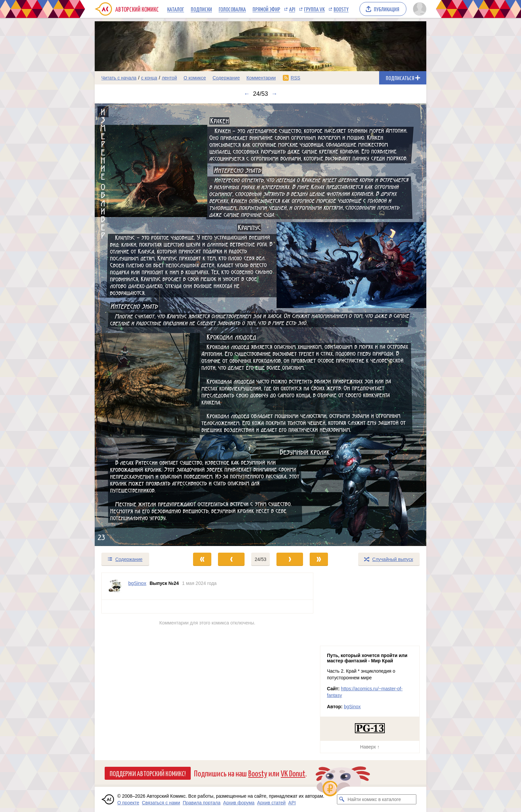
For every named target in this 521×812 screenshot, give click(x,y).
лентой (169, 78)
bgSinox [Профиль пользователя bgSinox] (137, 583)
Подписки (201, 9)
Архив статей (271, 803)
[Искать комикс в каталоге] (342, 799)
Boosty (341, 9)
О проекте (128, 803)
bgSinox (352, 707)
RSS (296, 78)
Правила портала (202, 803)
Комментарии (261, 78)
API (292, 9)
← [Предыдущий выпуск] (247, 94)
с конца (149, 78)
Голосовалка (232, 9)
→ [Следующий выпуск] (274, 94)
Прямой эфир (266, 9)
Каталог (176, 9)
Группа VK (314, 9)
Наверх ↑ (370, 747)
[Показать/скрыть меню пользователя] (418, 9)
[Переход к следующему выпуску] (260, 325)
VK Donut (293, 773)
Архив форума (239, 803)
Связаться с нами (161, 803)
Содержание (226, 78)
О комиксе (195, 78)
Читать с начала (119, 78)
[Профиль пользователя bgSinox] (115, 586)
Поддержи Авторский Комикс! (148, 773)
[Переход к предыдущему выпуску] (136, 325)
